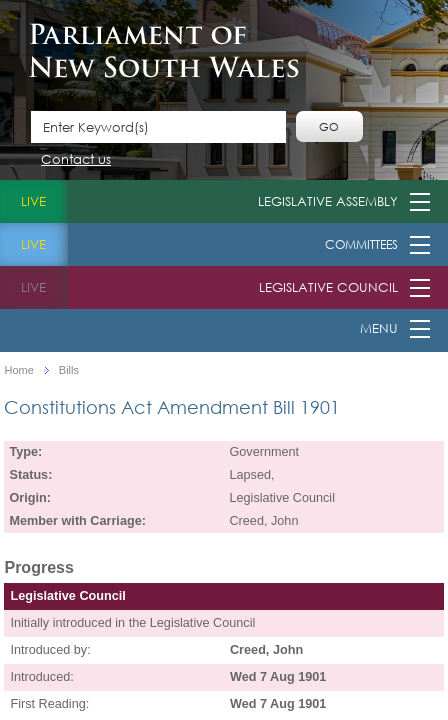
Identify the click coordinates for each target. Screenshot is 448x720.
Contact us (76, 160)
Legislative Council (328, 287)
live (33, 201)
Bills (69, 370)
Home (18, 370)
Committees (361, 244)
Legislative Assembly (328, 201)
